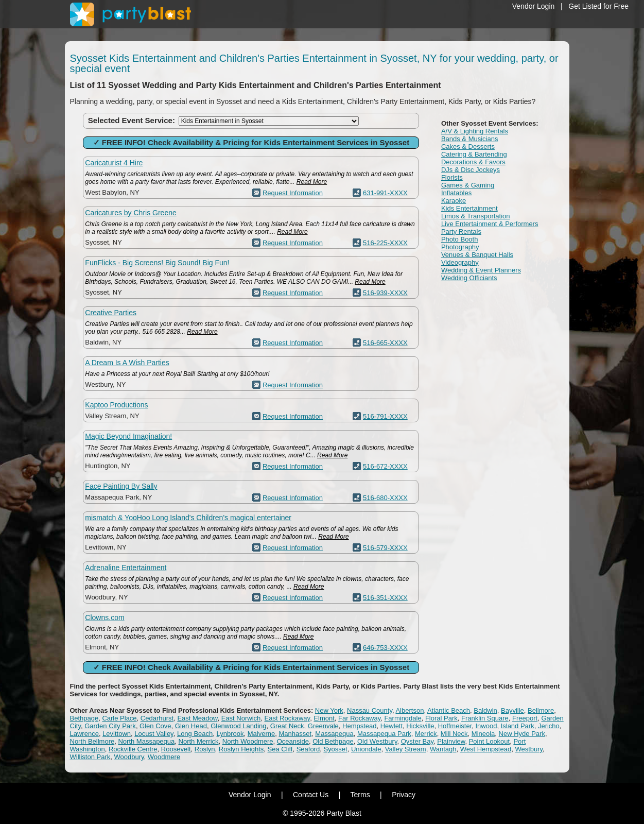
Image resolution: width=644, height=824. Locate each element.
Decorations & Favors (473, 162)
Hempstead (359, 726)
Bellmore (541, 710)
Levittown (117, 734)
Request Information (293, 193)
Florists (452, 177)
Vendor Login (534, 6)
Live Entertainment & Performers (490, 224)
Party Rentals (461, 231)
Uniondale (366, 749)
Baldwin (485, 710)
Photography (460, 247)
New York (329, 710)
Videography (460, 262)
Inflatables (456, 193)
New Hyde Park (522, 734)
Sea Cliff (280, 749)
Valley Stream (406, 749)
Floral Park (441, 718)
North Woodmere (248, 741)
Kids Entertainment (469, 208)
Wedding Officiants (469, 278)
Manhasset (295, 734)
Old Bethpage (333, 741)
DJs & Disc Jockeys (471, 170)
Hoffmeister (455, 726)
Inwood (486, 726)
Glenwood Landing (238, 726)
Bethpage (84, 718)
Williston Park (90, 757)
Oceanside (293, 741)
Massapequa (334, 734)
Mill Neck (454, 734)
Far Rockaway (359, 718)
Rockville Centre (133, 749)
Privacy (404, 795)
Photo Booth (460, 239)
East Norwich (241, 718)
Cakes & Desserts (468, 147)
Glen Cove (155, 726)
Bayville (512, 710)
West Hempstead (486, 749)
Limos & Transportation (476, 216)
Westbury (529, 749)
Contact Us (311, 795)
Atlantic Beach (449, 710)
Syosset (335, 749)
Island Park (518, 726)
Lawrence (84, 734)
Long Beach (195, 734)
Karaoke (454, 201)
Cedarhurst (157, 718)
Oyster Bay (417, 741)
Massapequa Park (384, 734)
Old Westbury (377, 741)
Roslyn (205, 749)
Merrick (426, 734)
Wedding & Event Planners (481, 270)
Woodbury (129, 757)
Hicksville (420, 726)
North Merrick (199, 741)
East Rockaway (287, 718)
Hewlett (391, 726)
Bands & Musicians (470, 139)
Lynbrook (230, 734)
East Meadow (197, 718)
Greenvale (323, 726)
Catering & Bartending (474, 154)
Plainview (451, 741)
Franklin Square (485, 718)
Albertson (410, 710)
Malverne (261, 734)
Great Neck (287, 726)
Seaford (308, 749)
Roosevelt (176, 749)
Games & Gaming (468, 185)
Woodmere (164, 757)
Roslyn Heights (241, 749)
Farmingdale (403, 718)
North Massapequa (146, 741)
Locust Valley (154, 734)
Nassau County (370, 710)
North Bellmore (92, 741)
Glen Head (191, 726)
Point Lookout (490, 741)
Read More (312, 182)
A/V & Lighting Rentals (475, 131)
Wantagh (443, 749)
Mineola (483, 734)
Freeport (525, 718)
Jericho (549, 726)
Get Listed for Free (598, 6)
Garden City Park (110, 726)
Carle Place (119, 718)
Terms (360, 795)
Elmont (324, 718)
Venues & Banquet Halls (477, 255)
